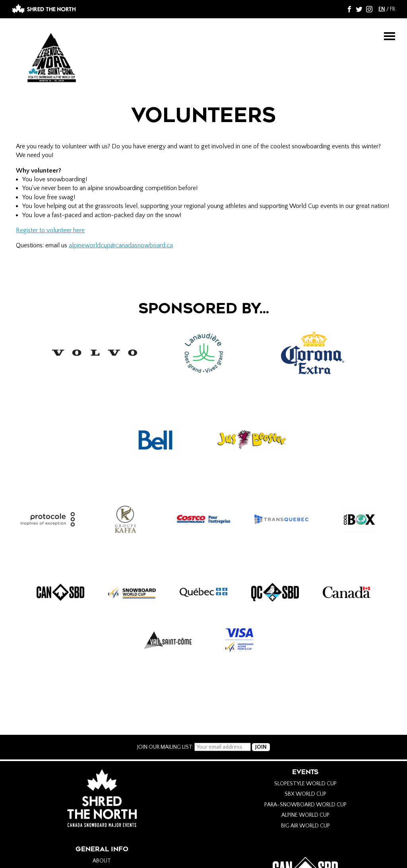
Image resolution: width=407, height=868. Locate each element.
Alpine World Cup (305, 815)
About (102, 861)
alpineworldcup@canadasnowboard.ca (121, 245)
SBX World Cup (305, 794)
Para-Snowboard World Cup (305, 805)
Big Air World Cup (305, 826)
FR (392, 9)
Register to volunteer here (50, 230)
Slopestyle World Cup (305, 784)
